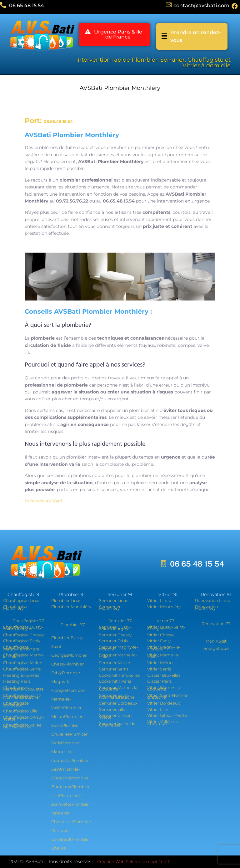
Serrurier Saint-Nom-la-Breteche (117, 696)
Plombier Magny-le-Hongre (66, 681)
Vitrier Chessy (161, 635)
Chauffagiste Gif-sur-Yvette (24, 718)
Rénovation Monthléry (207, 608)
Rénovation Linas (212, 600)
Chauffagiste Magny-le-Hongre (21, 648)
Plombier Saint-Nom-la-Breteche (70, 769)
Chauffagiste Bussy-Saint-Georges (23, 628)
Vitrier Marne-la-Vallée (163, 656)
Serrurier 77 (120, 621)
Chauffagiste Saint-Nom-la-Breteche (22, 696)
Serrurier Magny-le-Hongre (119, 648)
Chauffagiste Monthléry (16, 608)
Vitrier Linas (159, 600)
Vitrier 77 (165, 621)
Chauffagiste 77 (28, 621)
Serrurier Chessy (115, 635)
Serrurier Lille (112, 709)
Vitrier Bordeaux (164, 703)
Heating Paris (17, 681)
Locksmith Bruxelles (119, 675)
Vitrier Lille (157, 709)
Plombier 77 (73, 624)
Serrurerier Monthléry (110, 608)
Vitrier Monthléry (164, 607)
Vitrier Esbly (159, 641)
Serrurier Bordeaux (118, 703)
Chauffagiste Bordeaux (16, 704)
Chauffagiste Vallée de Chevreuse (22, 726)
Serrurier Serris (114, 669)
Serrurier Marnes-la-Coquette (119, 688)
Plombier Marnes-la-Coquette (65, 752)
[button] (114, 35)
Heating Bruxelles (21, 675)
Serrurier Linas (114, 600)
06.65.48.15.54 (58, 121)
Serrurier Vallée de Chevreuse (117, 724)
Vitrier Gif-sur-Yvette (167, 715)
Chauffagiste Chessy (23, 635)
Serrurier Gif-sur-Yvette (116, 716)
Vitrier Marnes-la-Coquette (164, 688)
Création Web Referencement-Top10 (134, 861)
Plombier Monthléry (71, 607)
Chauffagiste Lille (20, 711)
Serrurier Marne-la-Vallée (118, 656)
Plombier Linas (66, 600)
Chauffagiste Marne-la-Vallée (24, 656)
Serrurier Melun (115, 663)
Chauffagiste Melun (23, 663)
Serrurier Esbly (114, 641)
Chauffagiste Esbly (22, 641)
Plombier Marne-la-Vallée (68, 699)
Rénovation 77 (216, 624)
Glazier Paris (159, 681)
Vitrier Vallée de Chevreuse (163, 722)
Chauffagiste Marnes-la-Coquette (23, 688)
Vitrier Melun (160, 663)
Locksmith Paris (115, 681)
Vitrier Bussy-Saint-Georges (166, 628)
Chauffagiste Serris (22, 669)
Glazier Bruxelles (164, 675)
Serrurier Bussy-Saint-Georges (115, 628)
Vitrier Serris (159, 669)
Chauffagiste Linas (22, 600)
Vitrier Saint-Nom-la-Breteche (168, 696)
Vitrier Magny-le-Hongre (164, 648)
